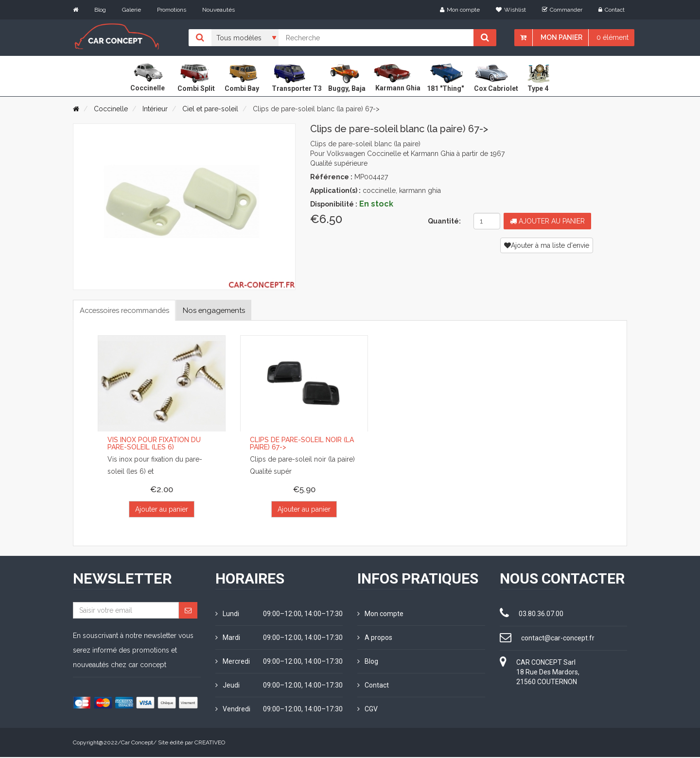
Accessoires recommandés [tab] (130, 310)
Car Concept (137, 743)
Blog (100, 10)
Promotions (172, 10)
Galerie (131, 10)
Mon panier (561, 37)
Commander (562, 10)
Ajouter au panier (547, 221)
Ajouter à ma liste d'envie (547, 245)
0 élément (612, 37)
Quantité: (444, 221)
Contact (612, 10)
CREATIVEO (210, 743)
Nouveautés (219, 10)
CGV (367, 710)
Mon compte (460, 10)
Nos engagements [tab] (228, 310)
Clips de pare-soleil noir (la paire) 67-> (302, 444)
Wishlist (511, 10)
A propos (375, 638)
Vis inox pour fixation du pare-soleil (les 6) (154, 444)
